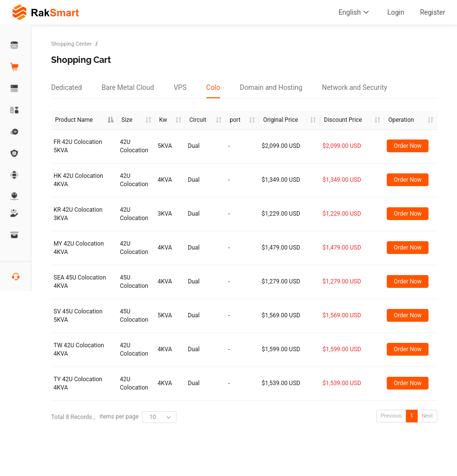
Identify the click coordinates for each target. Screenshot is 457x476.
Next (427, 416)
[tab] (67, 87)
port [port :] (235, 120)
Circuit (198, 120)
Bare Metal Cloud (128, 87)
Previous (391, 416)
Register (433, 12)
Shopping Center (71, 44)
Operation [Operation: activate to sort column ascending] (401, 120)
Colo (214, 87)
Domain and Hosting (271, 87)
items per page (138, 417)
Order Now (408, 146)
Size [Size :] (127, 120)
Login (396, 12)
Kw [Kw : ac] (163, 120)
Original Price (280, 120)
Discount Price (343, 120)
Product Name (74, 120)
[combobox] (159, 417)
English (355, 12)
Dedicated (67, 87)
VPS (180, 87)
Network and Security (355, 87)
